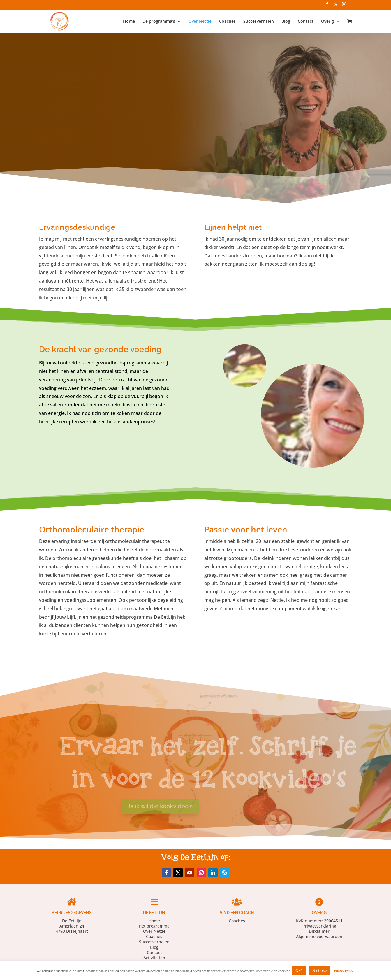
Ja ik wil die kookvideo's (141, 806)
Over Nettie (200, 22)
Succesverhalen (259, 22)
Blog (286, 22)
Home (129, 22)
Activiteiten (154, 958)
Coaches (227, 22)
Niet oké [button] (320, 970)
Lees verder (78, 141)
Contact (306, 22)
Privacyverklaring (319, 926)
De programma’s (159, 22)
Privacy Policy (344, 971)
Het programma (154, 926)
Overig (327, 22)
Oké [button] (299, 970)
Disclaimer (319, 931)
